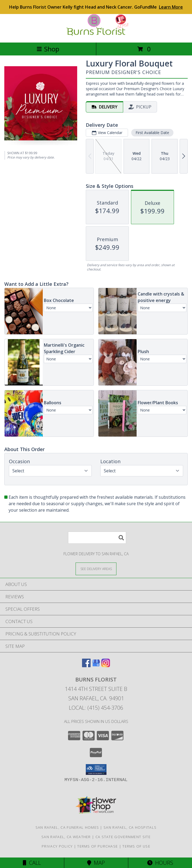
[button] (96, 769)
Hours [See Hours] (160, 863)
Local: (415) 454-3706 (96, 708)
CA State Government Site (123, 837)
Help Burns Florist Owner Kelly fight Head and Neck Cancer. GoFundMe (96, 7)
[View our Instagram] (106, 665)
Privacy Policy (57, 846)
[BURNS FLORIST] (96, 35)
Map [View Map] (96, 863)
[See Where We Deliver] (96, 569)
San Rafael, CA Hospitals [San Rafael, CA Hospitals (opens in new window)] (130, 827)
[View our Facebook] (86, 665)
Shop (48, 49)
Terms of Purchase (97, 846)
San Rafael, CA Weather (66, 837)
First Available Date (152, 133)
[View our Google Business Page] (96, 665)
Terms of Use (136, 846)
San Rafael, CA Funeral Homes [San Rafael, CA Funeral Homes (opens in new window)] (67, 827)
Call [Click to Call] (32, 863)
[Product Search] (97, 538)
